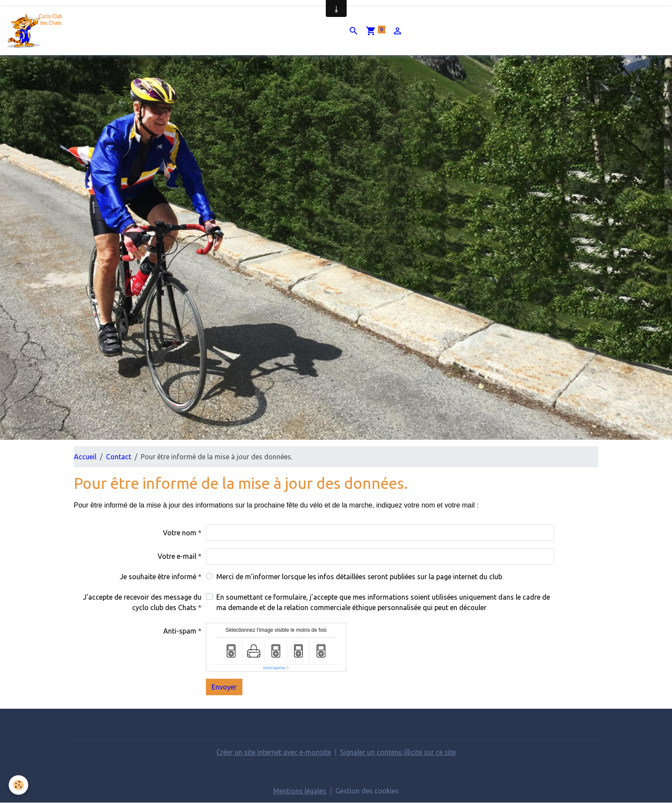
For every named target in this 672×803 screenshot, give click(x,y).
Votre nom (180, 533)
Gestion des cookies (367, 791)
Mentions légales (300, 791)
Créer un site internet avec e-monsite (274, 752)
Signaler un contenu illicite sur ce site (398, 752)
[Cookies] (18, 785)
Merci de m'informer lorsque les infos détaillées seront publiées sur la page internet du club (359, 577)
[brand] (38, 31)
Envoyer (224, 687)
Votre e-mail (177, 556)
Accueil (85, 457)
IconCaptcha (274, 668)
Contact (119, 457)
